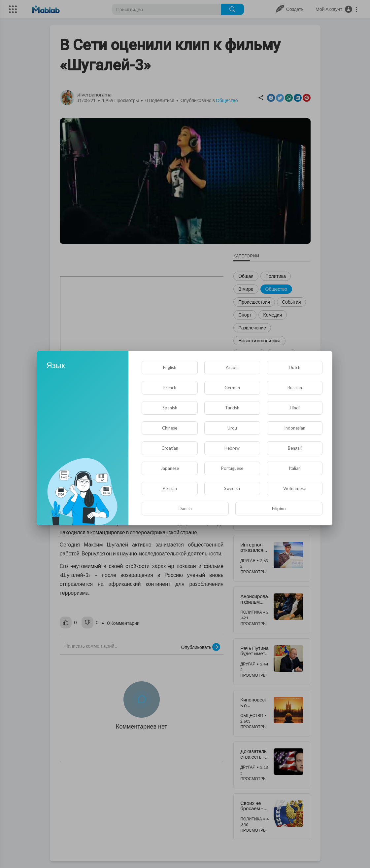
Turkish (232, 408)
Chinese (170, 428)
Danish (185, 509)
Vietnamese (295, 488)
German (232, 388)
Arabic (232, 367)
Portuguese (232, 468)
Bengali (295, 448)
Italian (295, 468)
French (170, 388)
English (170, 367)
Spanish (170, 408)
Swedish (232, 488)
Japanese (170, 468)
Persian (170, 488)
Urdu (232, 428)
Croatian (170, 448)
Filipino (279, 509)
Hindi (295, 408)
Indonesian (295, 428)
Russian (295, 388)
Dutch (295, 367)
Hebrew (232, 448)
